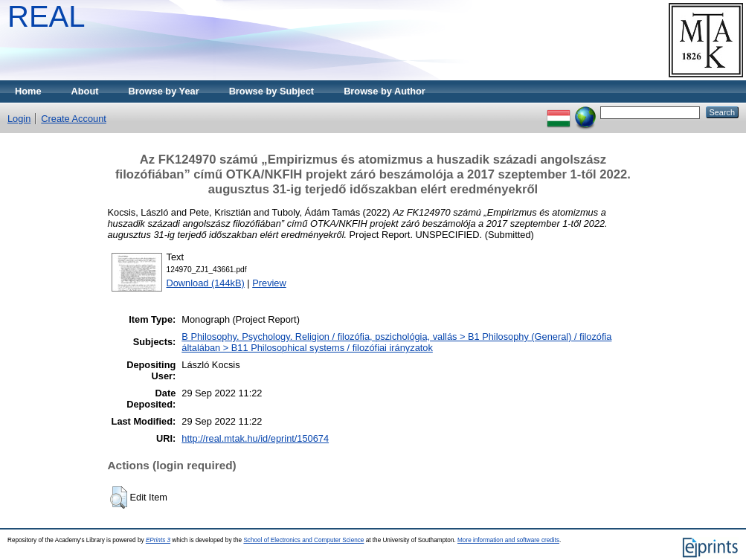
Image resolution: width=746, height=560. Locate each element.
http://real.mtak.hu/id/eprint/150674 (255, 438)
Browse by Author (385, 91)
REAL (46, 16)
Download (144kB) (206, 283)
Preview (269, 283)
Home (28, 91)
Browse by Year (164, 91)
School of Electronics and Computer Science (303, 540)
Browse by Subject (272, 91)
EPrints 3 (158, 540)
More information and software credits (508, 540)
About (85, 91)
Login (19, 119)
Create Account (74, 119)
